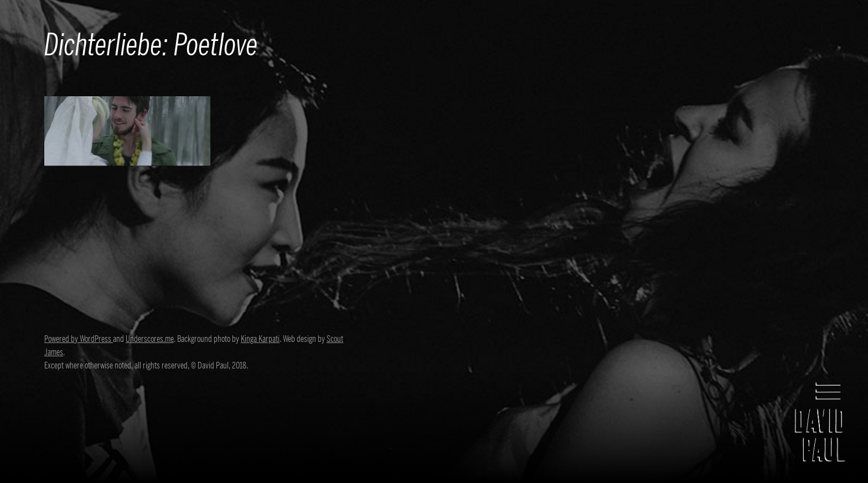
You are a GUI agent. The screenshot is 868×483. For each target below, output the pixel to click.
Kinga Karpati (260, 339)
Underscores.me (150, 339)
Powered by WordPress (79, 339)
